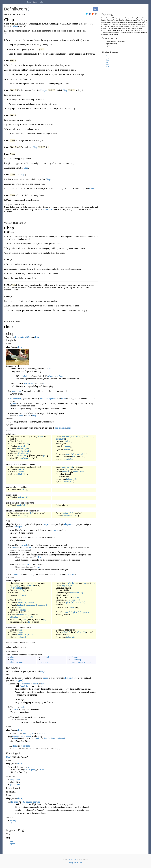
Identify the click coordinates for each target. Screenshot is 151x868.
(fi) (25, 446)
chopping (68, 524)
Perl (32, 575)
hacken (21, 615)
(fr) (26, 448)
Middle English (110, 18)
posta (79, 454)
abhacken (14, 617)
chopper (14, 660)
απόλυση (66, 513)
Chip (107, 62)
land (16, 738)
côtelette (21, 448)
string (73, 575)
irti (29, 635)
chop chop (15, 657)
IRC (24, 802)
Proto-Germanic (127, 20)
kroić (74, 600)
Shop (107, 66)
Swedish (132, 31)
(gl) (28, 451)
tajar (84, 612)
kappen (107, 24)
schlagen (27, 617)
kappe (125, 22)
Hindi (9, 757)
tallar (21, 637)
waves (19, 399)
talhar (69, 637)
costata (59, 439)
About (76, 863)
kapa (136, 31)
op (11, 823)
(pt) (73, 454)
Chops (107, 64)
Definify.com (72, 860)
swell (63, 399)
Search (35, 2)
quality (33, 769)
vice (40, 736)
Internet (14, 802)
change (15, 746)
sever (25, 538)
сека (28, 585)
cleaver (31, 384)
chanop (13, 820)
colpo (65, 472)
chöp (22, 337)
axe (25, 384)
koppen (138, 24)
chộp (37, 337)
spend (13, 844)
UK (107, 42)
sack (69, 428)
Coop (107, 60)
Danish (109, 31)
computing (16, 575)
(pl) (69, 600)
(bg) (31, 513)
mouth (37, 738)
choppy (75, 657)
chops (20, 347)
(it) (80, 436)
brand (42, 769)
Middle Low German (129, 24)
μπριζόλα (23, 458)
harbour (52, 738)
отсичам (14, 588)
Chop (107, 56)
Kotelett (22, 453)
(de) (27, 453)
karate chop (76, 660)
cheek (28, 736)
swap (43, 684)
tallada (21, 472)
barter (36, 684)
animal (42, 733)
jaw (32, 733)
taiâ (20, 607)
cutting (56, 530)
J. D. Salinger (25, 376)
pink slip (62, 428)
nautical (14, 709)
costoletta (66, 436)
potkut (21, 516)
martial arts (16, 391)
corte (68, 454)
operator (36, 802)
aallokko (21, 497)
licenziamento (68, 516)
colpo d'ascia (79, 472)
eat (12, 841)
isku (20, 469)
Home (29, 2)
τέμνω (80, 632)
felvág (68, 583)
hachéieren (75, 593)
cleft (28, 416)
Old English (124, 33)
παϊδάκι (20, 456)
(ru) (74, 457)
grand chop (15, 784)
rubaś (72, 607)
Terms (81, 863)
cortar (66, 612)
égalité (20, 505)
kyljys (20, 446)
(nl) (27, 444)
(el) (25, 456)
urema (76, 597)
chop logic (45, 657)
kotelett (67, 446)
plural (25, 733)
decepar (78, 602)
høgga (21, 632)
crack (21, 416)
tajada (66, 481)
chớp (27, 337)
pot (30, 547)
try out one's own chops (81, 662)
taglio (86, 436)
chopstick (45, 662)
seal (29, 767)
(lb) (81, 593)
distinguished (51, 399)
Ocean (13, 399)
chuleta (67, 459)
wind (42, 399)
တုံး (20, 590)
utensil (46, 384)
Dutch (103, 24)
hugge (20, 630)
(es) (72, 459)
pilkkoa (31, 603)
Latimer (40, 567)
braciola (75, 436)
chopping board (17, 662)
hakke (20, 600)
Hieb (20, 474)
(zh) (24, 595)
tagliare (65, 585)
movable (16, 736)
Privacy (71, 863)
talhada (69, 479)
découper (31, 605)
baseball (23, 545)
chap (34, 416)
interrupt (28, 565)
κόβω (64, 632)
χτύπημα (66, 467)
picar (21, 610)
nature (27, 769)
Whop (107, 58)
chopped (19, 527)
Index (41, 2)
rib (50, 369)
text (68, 575)
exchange (26, 684)
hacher (20, 605)
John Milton (25, 686)
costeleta (22, 451)
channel (62, 738)
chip (117, 35)
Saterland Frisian (118, 22)
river (46, 738)
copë (109, 33)
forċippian (144, 33)
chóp (17, 337)
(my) (24, 590)
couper (42, 605)
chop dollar (15, 780)
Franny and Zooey (56, 376)
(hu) (73, 583)
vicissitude (25, 746)
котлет (41, 436)
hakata (21, 603)
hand (46, 391)
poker (14, 403)
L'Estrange (41, 557)
